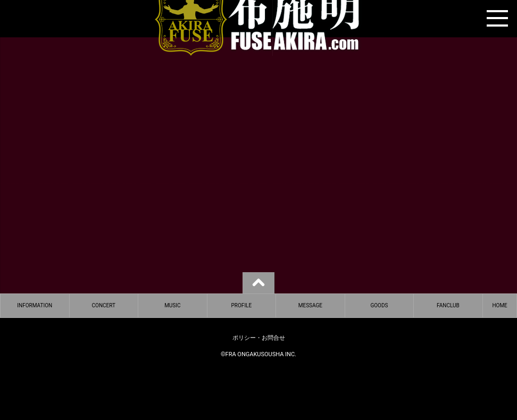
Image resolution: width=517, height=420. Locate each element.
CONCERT (104, 305)
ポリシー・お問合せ (259, 338)
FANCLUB (448, 305)
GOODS (379, 305)
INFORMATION (35, 305)
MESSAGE (310, 305)
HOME (499, 305)
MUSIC (172, 305)
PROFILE (242, 305)
